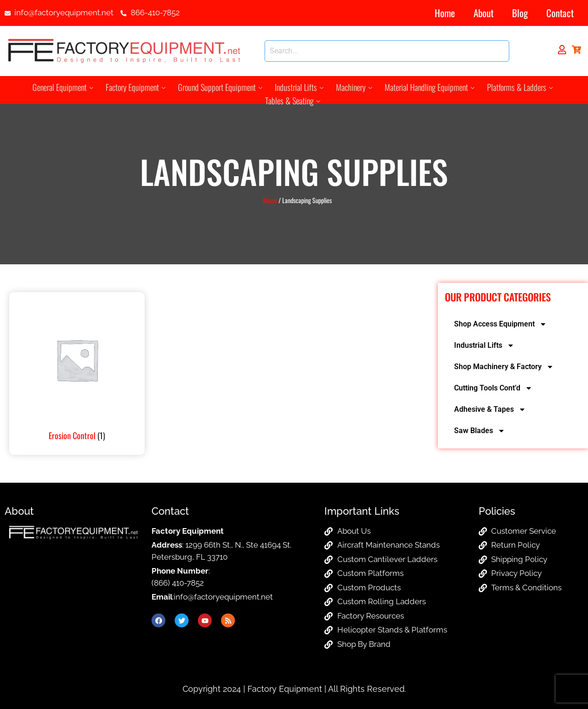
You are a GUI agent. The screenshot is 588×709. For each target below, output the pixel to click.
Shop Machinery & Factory (504, 367)
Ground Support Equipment (221, 87)
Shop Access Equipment (500, 324)
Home (445, 13)
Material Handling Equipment (426, 87)
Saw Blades (480, 431)
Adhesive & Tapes (490, 409)
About (484, 13)
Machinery (352, 87)
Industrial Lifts (298, 87)
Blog (520, 13)
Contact (560, 13)
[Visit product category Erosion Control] (77, 374)
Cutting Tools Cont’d (493, 388)
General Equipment (68, 87)
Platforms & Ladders (515, 87)
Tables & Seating (293, 99)
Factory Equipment (139, 87)
